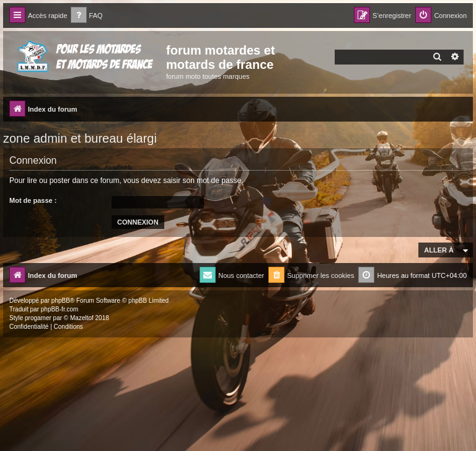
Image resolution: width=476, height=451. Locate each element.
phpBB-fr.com (60, 309)
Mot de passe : (33, 200)
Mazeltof (82, 318)
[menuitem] (87, 16)
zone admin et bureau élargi (80, 138)
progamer (38, 318)
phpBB (61, 301)
